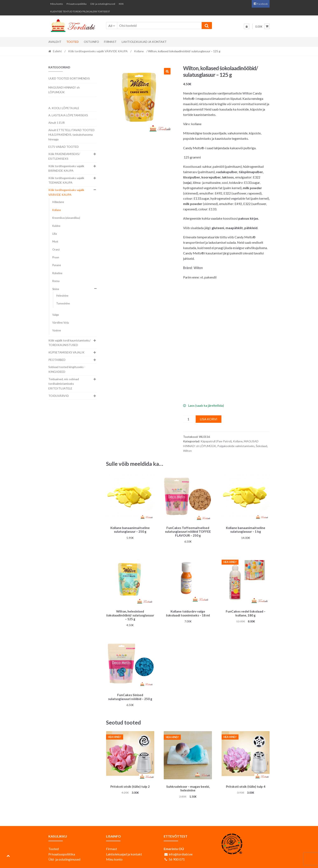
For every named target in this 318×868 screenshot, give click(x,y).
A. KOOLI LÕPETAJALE (64, 108)
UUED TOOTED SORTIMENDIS (69, 78)
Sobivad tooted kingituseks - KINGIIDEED (67, 369)
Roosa (56, 281)
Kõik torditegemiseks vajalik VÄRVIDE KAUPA (98, 51)
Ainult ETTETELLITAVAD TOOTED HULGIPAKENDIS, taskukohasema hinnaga (71, 135)
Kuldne (56, 226)
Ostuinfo (91, 42)
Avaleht (55, 42)
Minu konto (57, 4)
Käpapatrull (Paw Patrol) (216, 441)
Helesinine (62, 296)
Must (55, 242)
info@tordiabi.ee (181, 851)
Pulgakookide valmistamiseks (236, 446)
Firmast (110, 42)
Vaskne (57, 330)
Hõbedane (58, 202)
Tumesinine (63, 304)
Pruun (56, 257)
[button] (167, 71)
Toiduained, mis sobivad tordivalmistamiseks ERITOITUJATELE (64, 384)
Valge (56, 315)
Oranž (56, 250)
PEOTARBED (57, 360)
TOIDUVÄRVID (59, 396)
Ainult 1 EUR (57, 123)
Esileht (57, 51)
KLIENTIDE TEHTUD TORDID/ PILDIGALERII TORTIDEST (80, 11)
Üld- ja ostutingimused (103, 4)
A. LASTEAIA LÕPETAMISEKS (68, 115)
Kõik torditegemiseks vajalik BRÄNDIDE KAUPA (66, 168)
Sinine (56, 289)
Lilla (55, 234)
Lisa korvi (209, 419)
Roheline (57, 273)
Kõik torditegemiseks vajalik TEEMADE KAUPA (66, 180)
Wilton (187, 451)
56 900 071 (177, 857)
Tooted (72, 42)
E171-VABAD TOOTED (64, 147)
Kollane (139, 51)
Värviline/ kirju (61, 323)
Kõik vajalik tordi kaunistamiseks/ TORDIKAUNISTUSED (70, 343)
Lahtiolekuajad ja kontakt (144, 42)
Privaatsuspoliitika (77, 4)
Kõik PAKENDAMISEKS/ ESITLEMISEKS (64, 156)
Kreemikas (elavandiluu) (66, 218)
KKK (121, 4)
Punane (57, 265)
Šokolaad (261, 446)
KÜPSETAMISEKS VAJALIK (66, 352)
